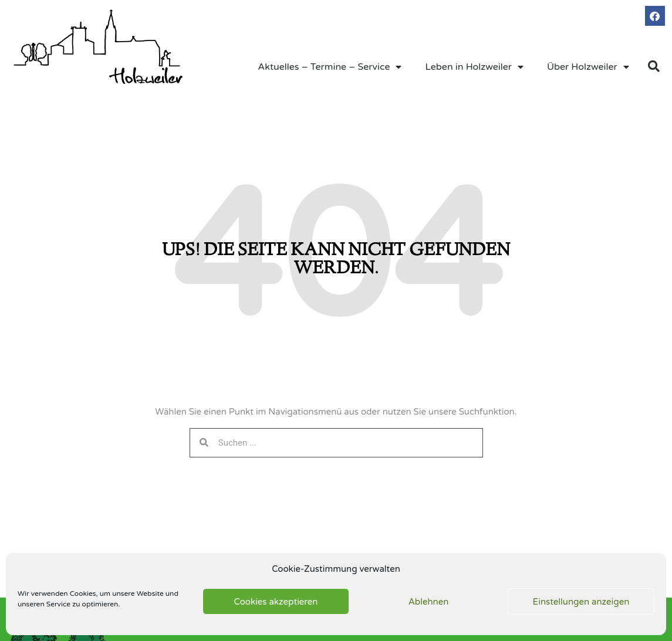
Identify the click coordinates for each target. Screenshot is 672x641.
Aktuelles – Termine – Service (330, 67)
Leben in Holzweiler (474, 67)
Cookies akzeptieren (276, 602)
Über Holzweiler (588, 67)
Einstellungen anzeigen (581, 602)
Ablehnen (429, 602)
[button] (654, 66)
